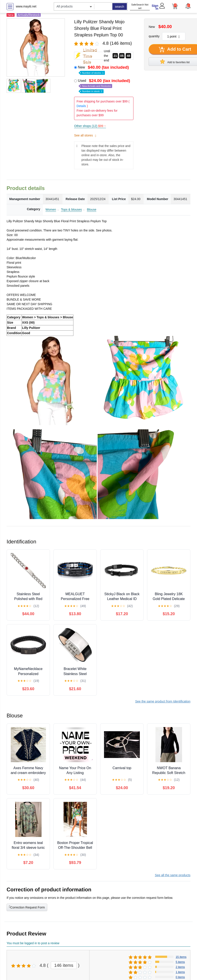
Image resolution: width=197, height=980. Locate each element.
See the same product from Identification (163, 701)
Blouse (92, 210)
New (104, 70)
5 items (180, 962)
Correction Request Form (27, 907)
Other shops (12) (90, 126)
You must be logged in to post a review (33, 943)
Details (81, 106)
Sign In (155, 7)
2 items (180, 967)
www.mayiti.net (26, 6)
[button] (188, 6)
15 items (181, 957)
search (120, 7)
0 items (180, 977)
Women (51, 210)
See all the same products (173, 875)
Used (104, 86)
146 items (64, 965)
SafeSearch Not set (140, 6)
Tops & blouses (71, 210)
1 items (180, 972)
